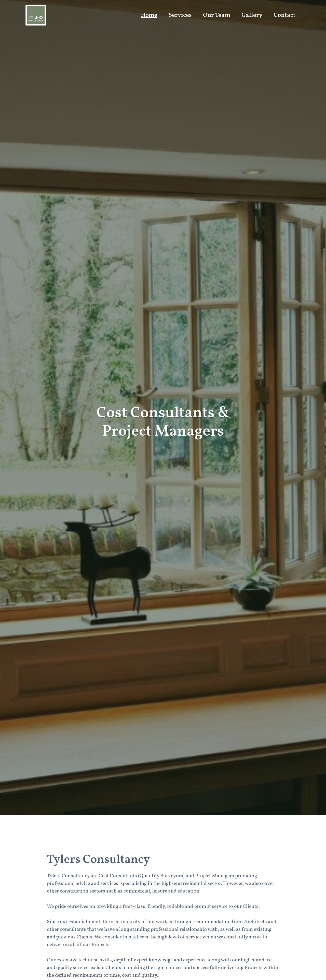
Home (149, 15)
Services (180, 15)
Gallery (252, 15)
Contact (284, 15)
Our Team (217, 15)
